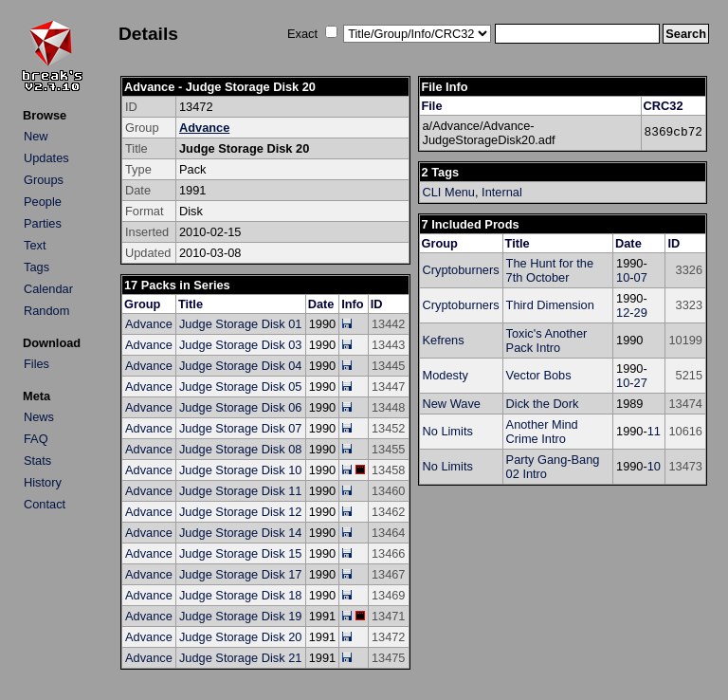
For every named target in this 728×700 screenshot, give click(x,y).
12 (623, 313)
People (43, 202)
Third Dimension (550, 305)
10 (623, 277)
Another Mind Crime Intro (542, 432)
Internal (502, 192)
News (39, 417)
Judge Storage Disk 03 (240, 345)
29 (641, 313)
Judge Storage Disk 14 (240, 533)
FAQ (36, 439)
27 (641, 383)
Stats (37, 461)
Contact (45, 504)
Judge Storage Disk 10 (240, 470)
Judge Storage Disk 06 (240, 407)
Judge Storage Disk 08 (240, 449)
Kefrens (444, 340)
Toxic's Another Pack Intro (547, 341)
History (43, 482)
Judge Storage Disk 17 (240, 574)
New (36, 136)
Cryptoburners (461, 270)
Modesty (446, 375)
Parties (43, 223)
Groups (44, 180)
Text (35, 245)
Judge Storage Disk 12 (240, 512)
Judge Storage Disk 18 (240, 595)
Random (46, 311)
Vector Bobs (539, 375)
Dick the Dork (543, 404)
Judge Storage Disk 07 (240, 428)
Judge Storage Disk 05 (240, 387)
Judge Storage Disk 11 (240, 491)
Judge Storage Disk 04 (240, 366)
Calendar (48, 289)
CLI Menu (449, 192)
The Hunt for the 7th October (550, 270)
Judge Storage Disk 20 (240, 637)
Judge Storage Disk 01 (240, 324)
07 (641, 277)
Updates (46, 158)
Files (36, 364)
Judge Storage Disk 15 (240, 553)
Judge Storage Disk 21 (240, 658)
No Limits (448, 431)
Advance (204, 128)
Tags (36, 267)
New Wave (452, 404)
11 (654, 431)
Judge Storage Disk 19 (240, 616)
